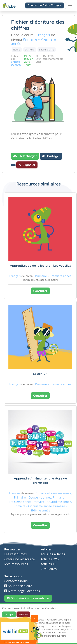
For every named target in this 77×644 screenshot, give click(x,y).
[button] (13, 165)
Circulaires (49, 569)
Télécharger (25, 156)
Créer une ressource (20, 559)
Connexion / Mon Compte (45, 5)
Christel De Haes (16, 63)
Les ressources (16, 554)
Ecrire (17, 49)
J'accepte (9, 614)
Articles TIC (49, 564)
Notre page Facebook (22, 591)
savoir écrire (47, 49)
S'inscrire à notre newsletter (28, 598)
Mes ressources (16, 564)
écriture (30, 49)
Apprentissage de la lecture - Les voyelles (40, 266)
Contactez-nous (16, 581)
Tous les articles (53, 554)
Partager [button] (51, 156)
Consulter (40, 291)
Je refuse (23, 614)
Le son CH (40, 374)
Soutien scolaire (18, 586)
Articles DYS (50, 559)
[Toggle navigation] (70, 5)
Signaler (27, 165)
